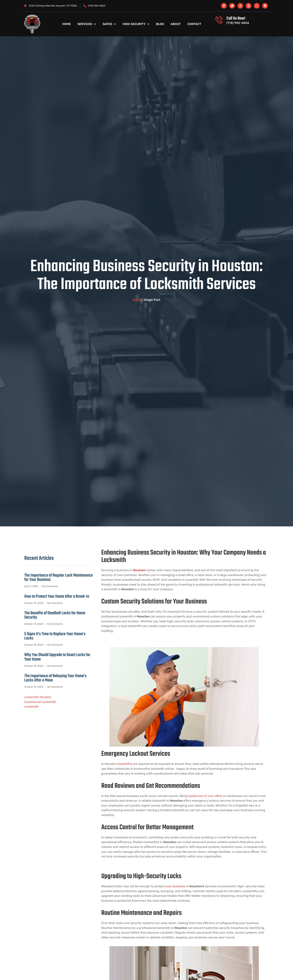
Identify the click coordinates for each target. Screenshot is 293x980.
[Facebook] (224, 6)
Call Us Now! (236, 18)
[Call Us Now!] (219, 20)
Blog (160, 24)
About (176, 24)
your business (175, 886)
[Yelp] (249, 6)
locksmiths (125, 764)
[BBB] (240, 6)
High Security (136, 24)
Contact (194, 24)
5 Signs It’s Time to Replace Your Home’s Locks (55, 636)
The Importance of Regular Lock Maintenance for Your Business (58, 578)
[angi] (257, 6)
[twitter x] (232, 6)
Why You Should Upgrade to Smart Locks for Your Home (57, 657)
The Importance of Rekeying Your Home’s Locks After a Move (55, 678)
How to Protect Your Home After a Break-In (57, 596)
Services (87, 24)
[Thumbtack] (265, 6)
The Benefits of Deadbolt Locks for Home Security (55, 615)
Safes (109, 24)
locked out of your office (205, 796)
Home (67, 24)
